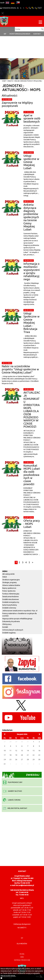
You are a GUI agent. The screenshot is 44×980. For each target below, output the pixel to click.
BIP (5, 34)
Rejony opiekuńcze (9, 588)
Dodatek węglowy (9, 633)
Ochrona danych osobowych (13, 630)
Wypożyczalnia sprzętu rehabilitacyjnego (17, 619)
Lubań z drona (12, 800)
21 (28, 755)
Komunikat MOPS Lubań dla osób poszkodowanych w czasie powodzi (32, 475)
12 (16, 751)
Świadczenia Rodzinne (11, 597)
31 (5, 764)
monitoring (14, 34)
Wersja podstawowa (27, 8)
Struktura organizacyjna (11, 580)
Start (4, 81)
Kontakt (37, 34)
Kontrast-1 (33, 8)
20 (22, 755)
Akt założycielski (8, 574)
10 (5, 751)
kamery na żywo (12, 791)
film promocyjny (13, 782)
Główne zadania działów (11, 585)
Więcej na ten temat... (8, 976)
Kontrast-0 (30, 8)
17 (5, 755)
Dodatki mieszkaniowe (11, 599)
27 (22, 760)
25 (10, 760)
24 (5, 760)
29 (34, 760)
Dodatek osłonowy (9, 608)
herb (22, 957)
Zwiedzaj (21, 775)
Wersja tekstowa (40, 8)
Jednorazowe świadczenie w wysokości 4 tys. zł (20, 611)
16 (39, 751)
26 (16, 760)
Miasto (10, 81)
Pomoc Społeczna (9, 591)
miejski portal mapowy (15, 808)
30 (39, 760)
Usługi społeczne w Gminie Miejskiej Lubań (31, 162)
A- (24, 8)
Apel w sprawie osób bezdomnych (32, 118)
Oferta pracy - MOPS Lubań (32, 524)
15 (34, 751)
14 (28, 751)
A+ (18, 8)
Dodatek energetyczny (11, 602)
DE (13, 3)
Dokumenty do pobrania (11, 621)
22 (34, 755)
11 (10, 751)
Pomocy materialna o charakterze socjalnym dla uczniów (20, 615)
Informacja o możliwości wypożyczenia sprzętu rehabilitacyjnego (32, 272)
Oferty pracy (7, 624)
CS (18, 3)
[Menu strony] (40, 23)
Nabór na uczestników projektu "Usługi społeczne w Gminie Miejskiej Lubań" (20, 369)
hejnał (22, 954)
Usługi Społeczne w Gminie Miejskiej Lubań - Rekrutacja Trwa (32, 323)
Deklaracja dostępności (22, 924)
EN (7, 3)
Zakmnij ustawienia (3, 13)
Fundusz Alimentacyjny (11, 594)
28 (28, 760)
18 (10, 755)
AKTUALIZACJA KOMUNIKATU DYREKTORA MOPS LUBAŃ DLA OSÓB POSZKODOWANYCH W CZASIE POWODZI (32, 410)
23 (39, 755)
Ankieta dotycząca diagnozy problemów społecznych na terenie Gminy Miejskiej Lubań (31, 217)
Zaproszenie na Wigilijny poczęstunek (17, 104)
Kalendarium (25, 34)
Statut (5, 577)
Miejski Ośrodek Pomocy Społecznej (28, 81)
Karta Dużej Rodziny (10, 605)
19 (16, 755)
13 (22, 751)
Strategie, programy (10, 582)
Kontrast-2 (36, 8)
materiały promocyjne (22, 960)
